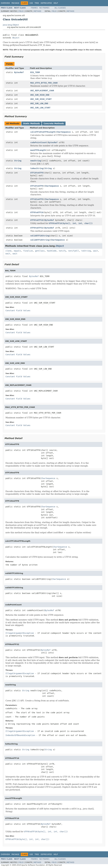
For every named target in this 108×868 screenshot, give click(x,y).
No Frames (44, 8)
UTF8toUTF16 (37, 212)
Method (37, 11)
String (18, 161)
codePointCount (39, 142)
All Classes (60, 8)
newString (36, 161)
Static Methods (31, 123)
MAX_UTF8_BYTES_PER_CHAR (44, 83)
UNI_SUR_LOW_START (40, 108)
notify (62, 251)
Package (15, 3)
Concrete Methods (54, 123)
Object (16, 38)
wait (96, 251)
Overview (5, 3)
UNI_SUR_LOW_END (39, 103)
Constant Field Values (18, 311)
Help (56, 3)
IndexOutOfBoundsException (20, 735)
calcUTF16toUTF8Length (43, 132)
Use (31, 3)
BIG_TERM (35, 72)
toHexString (37, 168)
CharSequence (63, 132)
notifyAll (74, 251)
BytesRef (19, 72)
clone (8, 251)
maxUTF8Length (38, 150)
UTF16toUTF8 (37, 173)
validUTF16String (40, 236)
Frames (34, 8)
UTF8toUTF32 (37, 228)
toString (86, 251)
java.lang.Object (11, 25)
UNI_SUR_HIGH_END (40, 95)
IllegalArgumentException (20, 633)
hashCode (52, 251)
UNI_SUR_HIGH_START (41, 99)
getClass (40, 251)
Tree (37, 3)
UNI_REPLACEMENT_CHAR (42, 91)
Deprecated (46, 3)
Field (21, 11)
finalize (28, 251)
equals (17, 251)
